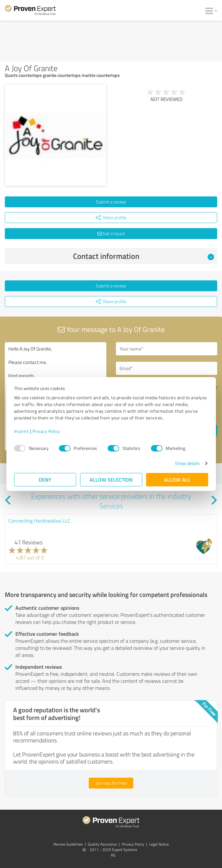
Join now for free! (111, 783)
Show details (187, 463)
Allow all (177, 479)
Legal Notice (159, 844)
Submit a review (111, 202)
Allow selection (111, 479)
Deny (45, 479)
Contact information (144, 256)
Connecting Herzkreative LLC (39, 521)
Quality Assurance (102, 844)
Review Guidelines (68, 844)
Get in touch (111, 233)
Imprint (22, 431)
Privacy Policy (46, 431)
